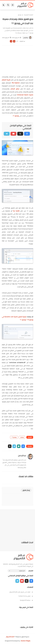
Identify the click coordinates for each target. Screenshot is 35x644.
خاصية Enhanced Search (25, 95)
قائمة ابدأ (16, 211)
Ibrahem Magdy (26, 641)
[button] (23, 446)
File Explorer (16, 83)
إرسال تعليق (26, 490)
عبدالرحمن (26, 38)
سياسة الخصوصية (27, 600)
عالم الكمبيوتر (10, 637)
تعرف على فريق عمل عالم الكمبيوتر (21, 592)
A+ (14, 41)
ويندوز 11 (16, 116)
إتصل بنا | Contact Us (26, 596)
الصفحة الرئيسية (29, 15)
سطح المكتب (15, 89)
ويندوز (20, 15)
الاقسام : (31, 571)
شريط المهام (6, 80)
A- (11, 41)
